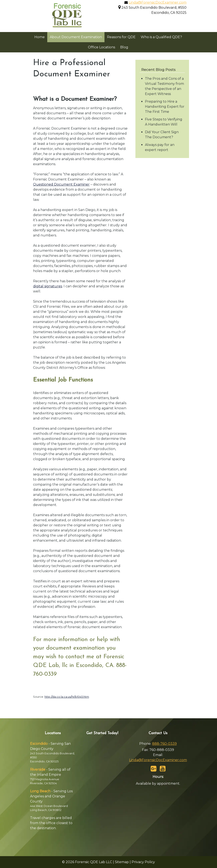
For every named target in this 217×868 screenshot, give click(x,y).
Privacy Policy (143, 862)
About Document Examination (76, 37)
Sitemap (122, 862)
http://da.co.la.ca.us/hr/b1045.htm (67, 697)
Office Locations (102, 47)
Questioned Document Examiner (61, 184)
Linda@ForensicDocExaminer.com (158, 2)
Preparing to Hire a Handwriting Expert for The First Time (165, 107)
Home (40, 37)
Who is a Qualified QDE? (161, 37)
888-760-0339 (164, 744)
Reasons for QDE (121, 37)
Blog (124, 47)
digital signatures (48, 286)
